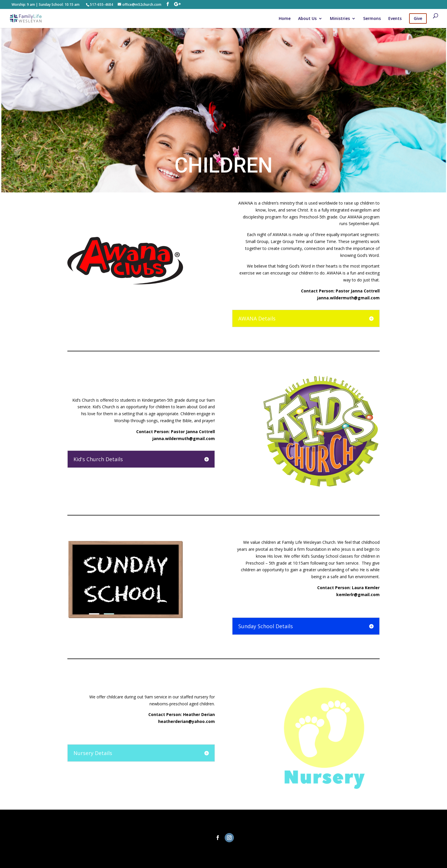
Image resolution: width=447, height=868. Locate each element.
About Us (307, 19)
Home (285, 19)
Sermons (372, 19)
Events (395, 19)
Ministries (340, 19)
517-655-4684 (101, 4)
